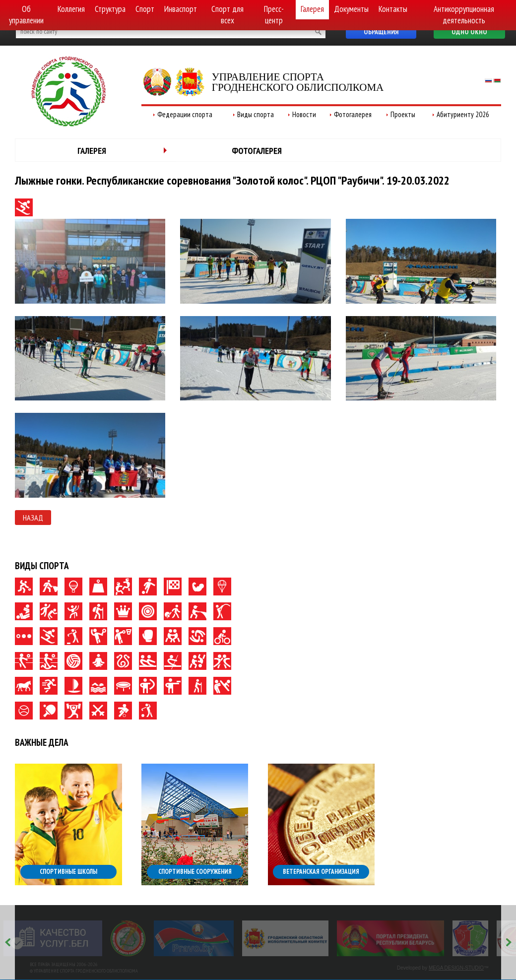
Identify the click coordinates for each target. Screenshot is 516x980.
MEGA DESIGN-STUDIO (456, 968)
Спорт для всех (227, 15)
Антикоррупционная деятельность (464, 15)
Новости (304, 114)
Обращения (381, 32)
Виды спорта (256, 114)
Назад (33, 518)
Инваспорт (181, 9)
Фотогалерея (353, 114)
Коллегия (71, 9)
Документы (351, 9)
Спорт (145, 9)
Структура (110, 9)
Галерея (312, 9)
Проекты (403, 114)
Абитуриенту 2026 (463, 114)
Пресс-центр (274, 15)
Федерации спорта (185, 114)
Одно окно (469, 32)
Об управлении (26, 15)
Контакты (393, 9)
